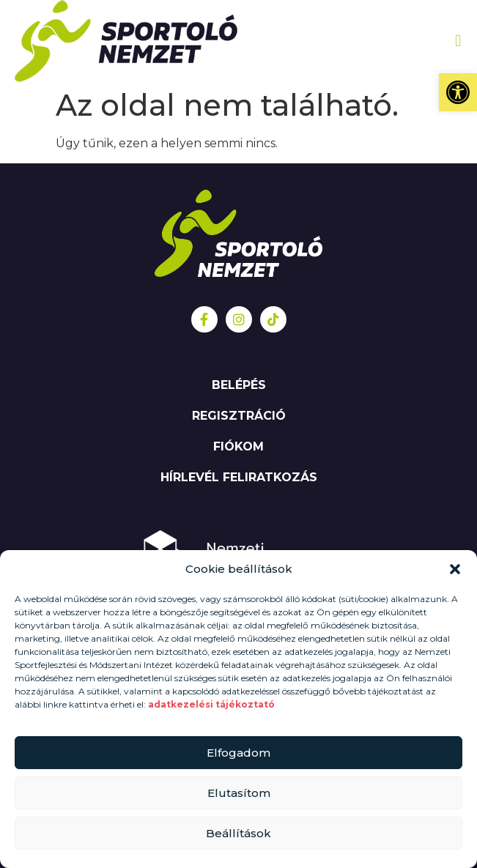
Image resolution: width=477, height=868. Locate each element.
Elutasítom (239, 793)
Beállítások (239, 833)
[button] (458, 92)
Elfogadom (239, 753)
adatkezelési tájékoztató (212, 704)
